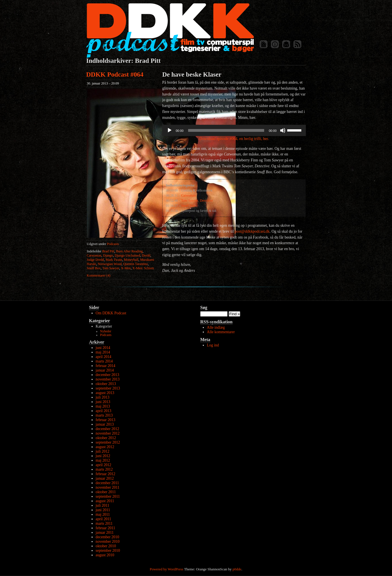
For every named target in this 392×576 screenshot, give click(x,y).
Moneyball (131, 260)
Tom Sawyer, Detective (197, 201)
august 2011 (105, 501)
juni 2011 (103, 510)
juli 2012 (103, 451)
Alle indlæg (216, 327)
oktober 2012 (106, 438)
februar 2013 (106, 420)
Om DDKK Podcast (111, 313)
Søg (204, 307)
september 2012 (108, 442)
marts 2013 (104, 415)
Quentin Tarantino (136, 264)
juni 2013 (103, 402)
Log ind (213, 345)
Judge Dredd (95, 260)
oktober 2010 (106, 546)
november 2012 (108, 433)
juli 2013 (103, 397)
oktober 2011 (106, 492)
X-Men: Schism (143, 268)
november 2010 (108, 541)
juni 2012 (103, 456)
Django (108, 255)
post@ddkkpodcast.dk (252, 231)
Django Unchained (127, 255)
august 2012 (105, 447)
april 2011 (103, 519)
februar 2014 (106, 366)
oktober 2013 (106, 384)
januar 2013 (105, 424)
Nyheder (106, 331)
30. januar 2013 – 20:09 (103, 83)
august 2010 (105, 555)
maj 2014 (103, 352)
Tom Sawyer (111, 268)
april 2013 (104, 411)
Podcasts (113, 244)
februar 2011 (105, 528)
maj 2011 (103, 514)
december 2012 (107, 429)
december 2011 (107, 483)
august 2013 (105, 393)
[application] (234, 130)
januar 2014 (105, 370)
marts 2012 (104, 469)
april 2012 (104, 465)
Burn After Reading (129, 251)
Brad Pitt (108, 251)
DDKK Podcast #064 (115, 74)
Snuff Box (94, 268)
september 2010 (108, 551)
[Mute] (283, 130)
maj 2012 (103, 460)
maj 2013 (103, 406)
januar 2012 (105, 478)
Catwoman (94, 255)
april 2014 (104, 357)
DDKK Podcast (170, 30)
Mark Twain (114, 260)
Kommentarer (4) (99, 275)
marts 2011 (104, 523)
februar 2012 (106, 474)
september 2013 (108, 388)
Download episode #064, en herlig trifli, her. (234, 139)
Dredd (146, 255)
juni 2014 (103, 348)
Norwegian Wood (110, 264)
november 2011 (108, 487)
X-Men (126, 268)
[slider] (226, 130)
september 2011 (108, 496)
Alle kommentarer (221, 332)
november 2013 (108, 379)
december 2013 (107, 375)
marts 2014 (104, 361)
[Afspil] (170, 130)
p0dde (237, 569)
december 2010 (107, 537)
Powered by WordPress (167, 569)
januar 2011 (105, 532)
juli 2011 (103, 505)
